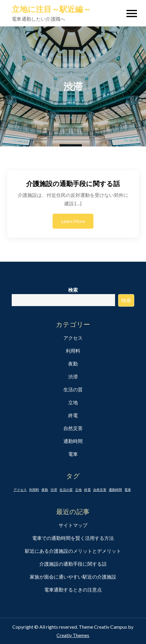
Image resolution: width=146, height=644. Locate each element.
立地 (73, 402)
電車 (73, 454)
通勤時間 (73, 441)
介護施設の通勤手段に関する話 (73, 184)
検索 (73, 290)
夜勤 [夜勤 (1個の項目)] (45, 490)
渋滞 (73, 376)
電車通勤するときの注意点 (73, 590)
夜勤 (73, 364)
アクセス (73, 338)
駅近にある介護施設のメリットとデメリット (73, 551)
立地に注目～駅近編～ (51, 9)
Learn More (73, 221)
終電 (73, 415)
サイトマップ (73, 525)
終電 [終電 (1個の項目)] (87, 490)
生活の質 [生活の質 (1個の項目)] (66, 490)
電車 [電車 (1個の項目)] (128, 490)
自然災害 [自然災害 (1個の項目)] (100, 490)
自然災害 (73, 428)
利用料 (73, 351)
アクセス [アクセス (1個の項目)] (20, 490)
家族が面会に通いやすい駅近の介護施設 (73, 577)
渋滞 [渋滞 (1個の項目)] (54, 490)
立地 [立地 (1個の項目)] (78, 490)
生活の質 (73, 389)
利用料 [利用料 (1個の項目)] (34, 490)
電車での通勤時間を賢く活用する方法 (73, 538)
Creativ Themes (73, 635)
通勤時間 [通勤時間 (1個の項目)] (115, 490)
